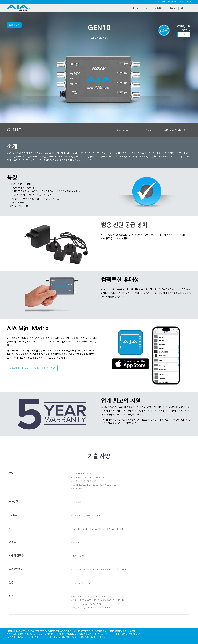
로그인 (189, 2)
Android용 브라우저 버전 (44, 368)
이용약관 (111, 631)
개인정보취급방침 (99, 631)
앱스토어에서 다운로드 (19, 368)
